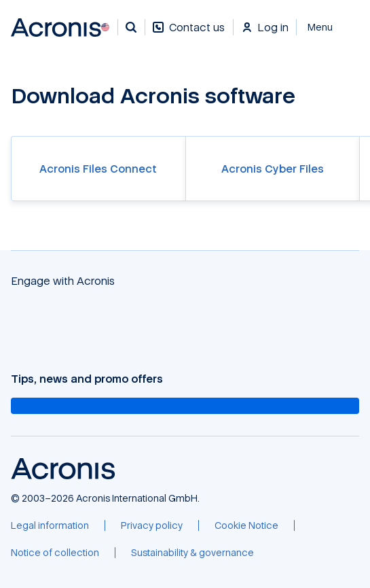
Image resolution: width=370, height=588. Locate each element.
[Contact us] (189, 34)
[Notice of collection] (55, 553)
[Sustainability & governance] (192, 553)
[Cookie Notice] (246, 525)
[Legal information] (50, 525)
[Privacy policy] (152, 525)
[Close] (328, 27)
